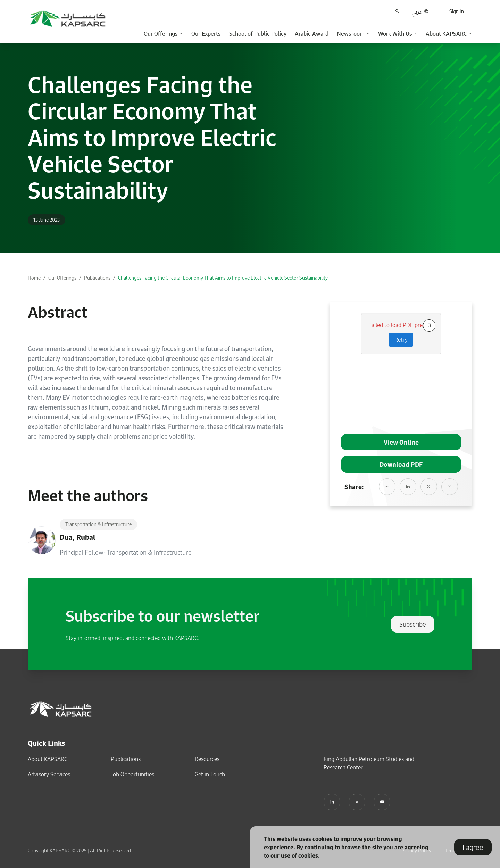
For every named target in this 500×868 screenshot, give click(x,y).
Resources (207, 759)
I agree (473, 847)
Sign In (457, 11)
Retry (401, 340)
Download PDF (401, 464)
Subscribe (413, 624)
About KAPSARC (48, 759)
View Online (401, 442)
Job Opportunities (132, 774)
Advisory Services (49, 774)
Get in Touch (210, 774)
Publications (97, 278)
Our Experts (206, 34)
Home (34, 278)
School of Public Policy (258, 34)
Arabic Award (312, 34)
